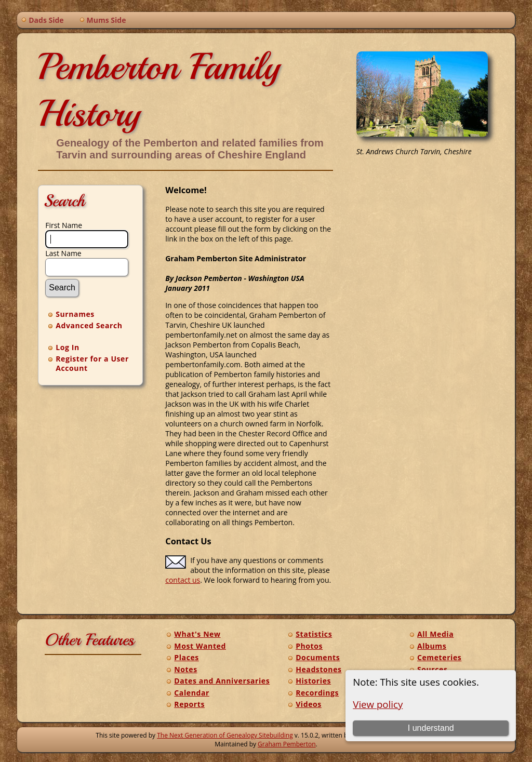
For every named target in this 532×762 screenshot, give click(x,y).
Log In (68, 347)
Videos (309, 704)
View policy (378, 704)
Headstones (318, 669)
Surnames (75, 314)
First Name (64, 225)
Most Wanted (200, 646)
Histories (313, 681)
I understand (431, 728)
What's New (197, 634)
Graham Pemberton (287, 744)
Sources (433, 669)
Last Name (63, 253)
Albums (432, 646)
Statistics (314, 634)
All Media (435, 634)
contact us (183, 580)
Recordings (317, 693)
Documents (318, 657)
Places (187, 657)
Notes (185, 669)
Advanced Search (89, 325)
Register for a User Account (92, 363)
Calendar (192, 693)
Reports (189, 704)
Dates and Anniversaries (222, 681)
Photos (309, 646)
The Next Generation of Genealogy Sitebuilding (225, 735)
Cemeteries (439, 657)
